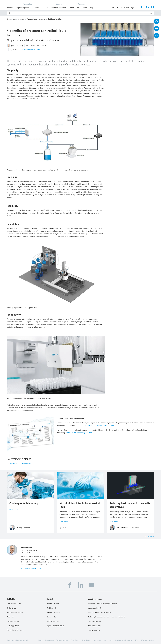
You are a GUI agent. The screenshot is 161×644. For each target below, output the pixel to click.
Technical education (59, 8)
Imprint (40, 640)
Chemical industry (94, 621)
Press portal (52, 617)
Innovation (21, 19)
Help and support (54, 612)
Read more (13, 509)
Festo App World (13, 626)
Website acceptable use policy (124, 640)
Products (10, 8)
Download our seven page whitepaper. (100, 425)
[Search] (81, 13)
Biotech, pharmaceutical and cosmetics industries (106, 617)
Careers (84, 8)
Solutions (35, 8)
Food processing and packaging (99, 612)
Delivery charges (85, 640)
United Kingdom (130, 8)
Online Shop (11, 608)
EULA (137, 640)
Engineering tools (23, 8)
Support (45, 8)
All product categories (15, 612)
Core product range (14, 603)
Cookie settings (97, 640)
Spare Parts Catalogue (56, 626)
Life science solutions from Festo (19, 463)
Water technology (94, 626)
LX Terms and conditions (148, 640)
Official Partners (53, 621)
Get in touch (52, 608)
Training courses (13, 621)
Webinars (10, 617)
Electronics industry (95, 608)
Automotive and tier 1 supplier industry (102, 603)
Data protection (49, 640)
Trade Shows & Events (15, 630)
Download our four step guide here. (79, 433)
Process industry (94, 630)
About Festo (74, 8)
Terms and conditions (62, 640)
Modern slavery (108, 640)
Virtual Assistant (53, 603)
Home (9, 19)
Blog (92, 8)
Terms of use (74, 640)
